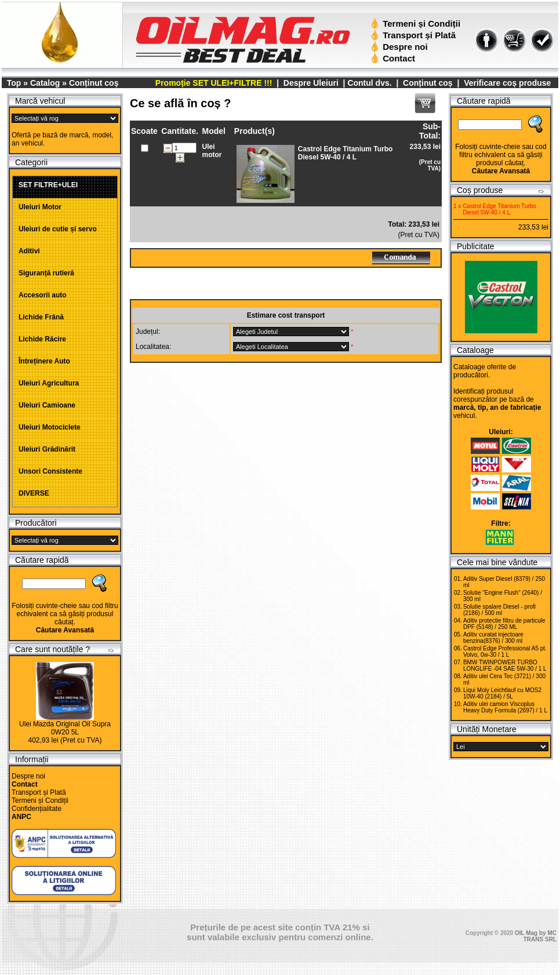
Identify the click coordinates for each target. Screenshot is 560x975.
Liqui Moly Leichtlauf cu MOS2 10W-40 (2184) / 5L (502, 693)
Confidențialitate (37, 809)
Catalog (45, 83)
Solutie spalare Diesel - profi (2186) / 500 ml (499, 610)
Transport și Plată (415, 35)
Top (14, 83)
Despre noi (401, 47)
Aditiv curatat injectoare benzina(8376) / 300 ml (493, 638)
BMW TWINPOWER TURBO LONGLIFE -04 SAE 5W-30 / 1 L (505, 665)
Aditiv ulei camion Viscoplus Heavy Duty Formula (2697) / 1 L (505, 707)
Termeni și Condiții (417, 23)
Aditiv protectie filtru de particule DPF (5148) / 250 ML (504, 624)
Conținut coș (94, 83)
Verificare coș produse (507, 83)
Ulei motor (212, 151)
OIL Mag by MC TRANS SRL (536, 936)
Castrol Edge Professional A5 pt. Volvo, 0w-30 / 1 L (505, 652)
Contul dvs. (369, 83)
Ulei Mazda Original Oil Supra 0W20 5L (65, 728)
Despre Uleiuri (310, 83)
